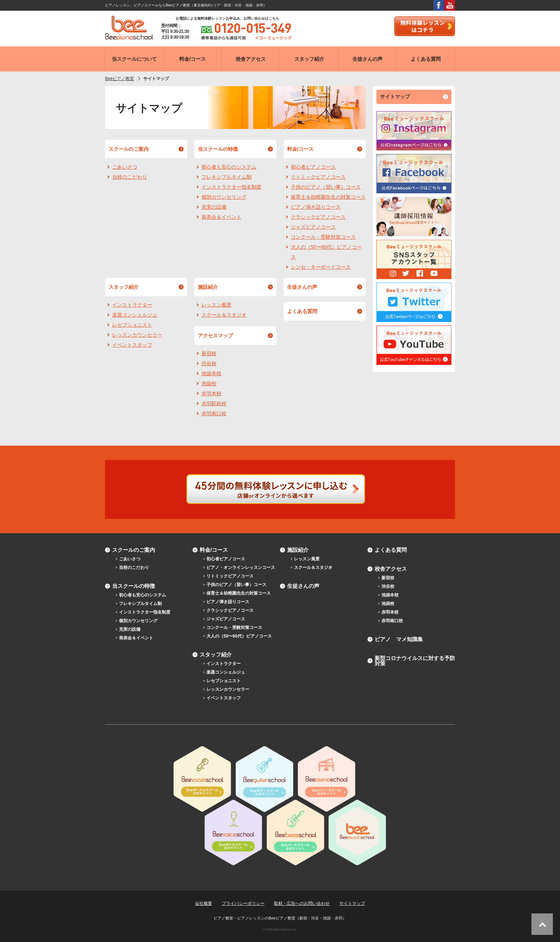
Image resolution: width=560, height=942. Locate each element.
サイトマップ (395, 96)
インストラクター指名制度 (231, 187)
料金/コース (300, 149)
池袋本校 (211, 373)
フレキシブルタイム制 (226, 177)
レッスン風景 (216, 305)
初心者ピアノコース (313, 167)
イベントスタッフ (132, 345)
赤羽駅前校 (214, 403)
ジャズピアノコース (313, 227)
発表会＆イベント (221, 217)
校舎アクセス (391, 569)
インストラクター (132, 305)
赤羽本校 (211, 393)
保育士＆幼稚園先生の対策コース (328, 197)
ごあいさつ (125, 167)
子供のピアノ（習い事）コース (326, 187)
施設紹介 (208, 287)
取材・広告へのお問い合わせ (302, 903)
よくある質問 (302, 311)
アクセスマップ (215, 336)
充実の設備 (214, 207)
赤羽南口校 (214, 413)
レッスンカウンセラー (137, 335)
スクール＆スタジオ (224, 315)
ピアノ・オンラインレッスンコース (241, 567)
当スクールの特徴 (218, 149)
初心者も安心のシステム (229, 167)
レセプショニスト (132, 325)
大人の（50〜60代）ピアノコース (326, 252)
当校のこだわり (130, 177)
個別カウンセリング (224, 197)
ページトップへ (542, 924)
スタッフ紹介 (124, 287)
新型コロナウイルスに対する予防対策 (415, 661)
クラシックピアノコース (318, 217)
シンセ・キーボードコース (321, 267)
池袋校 (209, 383)
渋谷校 (209, 363)
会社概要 (204, 903)
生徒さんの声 (302, 287)
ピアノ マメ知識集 (399, 639)
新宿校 (209, 353)
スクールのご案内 (129, 149)
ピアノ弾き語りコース (316, 207)
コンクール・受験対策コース (323, 237)
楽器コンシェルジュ (135, 315)
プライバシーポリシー (243, 903)
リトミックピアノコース (318, 177)
